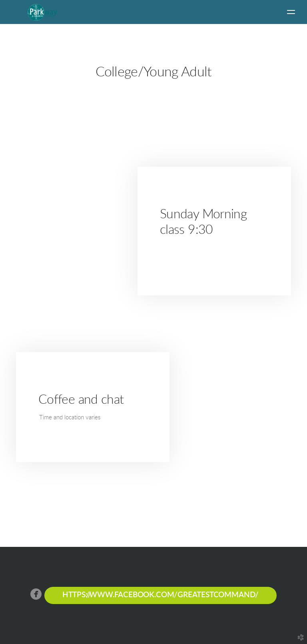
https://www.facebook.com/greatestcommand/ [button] (160, 595)
